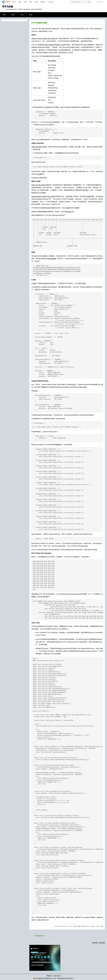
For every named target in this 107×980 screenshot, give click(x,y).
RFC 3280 (82, 283)
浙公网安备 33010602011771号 (44, 978)
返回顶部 (102, 943)
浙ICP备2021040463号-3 (65, 978)
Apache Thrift (60, 45)
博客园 (49, 976)
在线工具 (71, 212)
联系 (13, 15)
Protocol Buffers (49, 45)
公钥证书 (45, 283)
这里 (47, 107)
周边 (20, 2)
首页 (4, 15)
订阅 (22, 15)
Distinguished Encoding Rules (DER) (43, 196)
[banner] (5, 2)
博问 (31, 2)
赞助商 (43, 2)
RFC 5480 (83, 387)
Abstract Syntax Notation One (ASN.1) (44, 38)
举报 (101, 926)
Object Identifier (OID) (38, 147)
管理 (30, 15)
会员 (14, 2)
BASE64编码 (52, 259)
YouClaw (51, 2)
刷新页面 (95, 943)
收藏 (98, 926)
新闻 (25, 2)
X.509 (33, 283)
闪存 (36, 2)
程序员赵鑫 (8, 6)
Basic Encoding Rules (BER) (41, 185)
